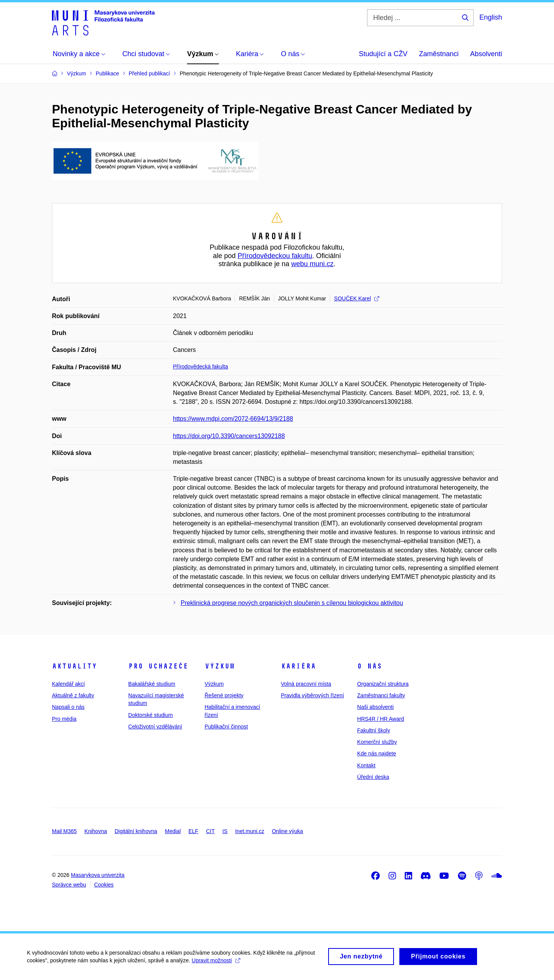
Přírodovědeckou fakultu (275, 256)
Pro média (64, 719)
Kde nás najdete (376, 753)
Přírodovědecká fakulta (201, 367)
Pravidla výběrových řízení (312, 695)
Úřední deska (373, 777)
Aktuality (74, 666)
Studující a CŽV (383, 54)
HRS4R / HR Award (380, 719)
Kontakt (366, 765)
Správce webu (69, 885)
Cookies (104, 885)
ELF (194, 831)
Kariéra (298, 666)
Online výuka (288, 831)
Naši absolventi (375, 707)
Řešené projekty (224, 695)
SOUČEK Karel (356, 298)
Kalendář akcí (68, 684)
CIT (210, 831)
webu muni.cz (312, 264)
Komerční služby (377, 742)
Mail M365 (64, 831)
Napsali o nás (68, 707)
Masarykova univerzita (98, 875)
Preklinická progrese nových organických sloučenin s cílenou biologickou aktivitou (292, 603)
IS (225, 831)
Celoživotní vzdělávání (155, 727)
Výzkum (220, 666)
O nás (370, 666)
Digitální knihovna (136, 831)
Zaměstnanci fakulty (381, 695)
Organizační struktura (383, 684)
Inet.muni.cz (249, 831)
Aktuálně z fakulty (73, 695)
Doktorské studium (150, 715)
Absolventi (486, 54)
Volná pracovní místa (306, 684)
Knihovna (96, 831)
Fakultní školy (374, 730)
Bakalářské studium (152, 684)
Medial (173, 831)
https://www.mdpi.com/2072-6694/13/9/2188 (233, 419)
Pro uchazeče (158, 666)
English (491, 17)
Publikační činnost (226, 727)
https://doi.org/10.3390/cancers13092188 (229, 436)
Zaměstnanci (439, 54)
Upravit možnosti (216, 963)
